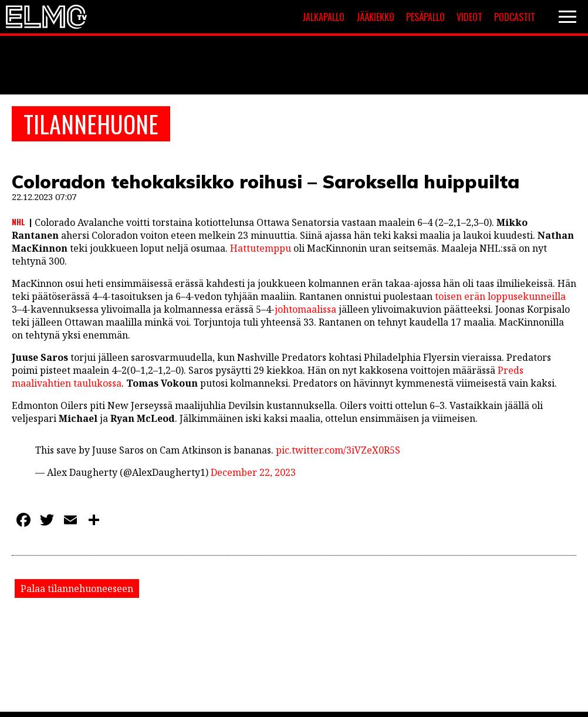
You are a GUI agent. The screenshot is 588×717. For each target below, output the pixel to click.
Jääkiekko (375, 17)
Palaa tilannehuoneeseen (77, 589)
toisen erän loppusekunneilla (500, 296)
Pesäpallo (425, 17)
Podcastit (515, 17)
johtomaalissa (305, 309)
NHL (18, 222)
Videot (469, 17)
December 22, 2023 (253, 472)
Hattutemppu (261, 248)
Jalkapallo (323, 17)
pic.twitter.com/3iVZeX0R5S (338, 450)
